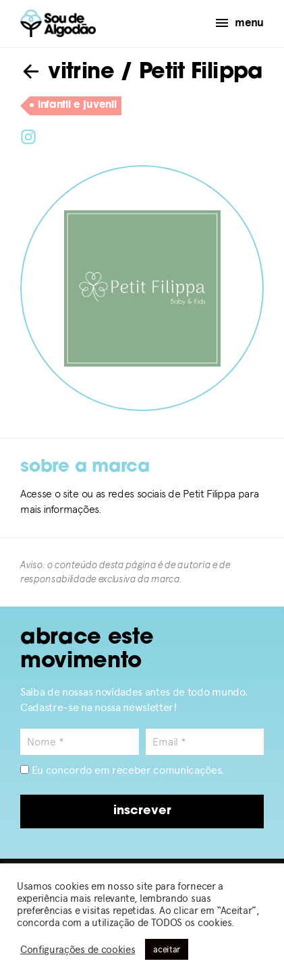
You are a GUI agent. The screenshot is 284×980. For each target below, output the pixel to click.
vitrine (67, 73)
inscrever (142, 811)
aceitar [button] (167, 949)
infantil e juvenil (73, 106)
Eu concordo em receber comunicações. (122, 770)
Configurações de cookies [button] (78, 950)
